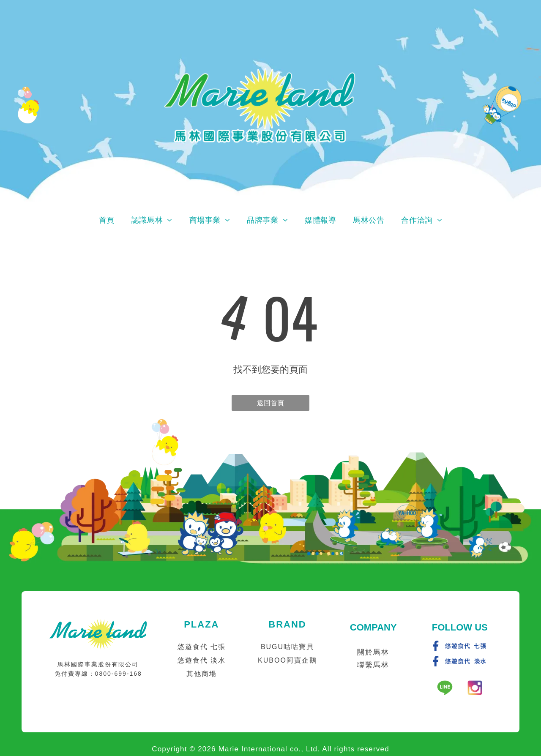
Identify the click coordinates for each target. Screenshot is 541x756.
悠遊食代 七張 (202, 647)
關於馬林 (373, 652)
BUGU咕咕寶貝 (287, 647)
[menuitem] (107, 220)
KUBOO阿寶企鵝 (287, 660)
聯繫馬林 (373, 665)
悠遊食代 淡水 (202, 660)
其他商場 (202, 674)
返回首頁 (270, 403)
